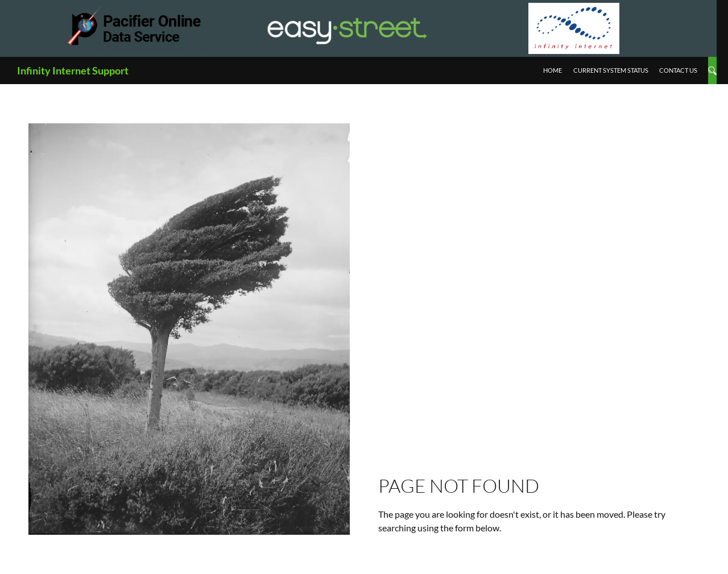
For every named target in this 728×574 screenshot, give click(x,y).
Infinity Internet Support (73, 70)
